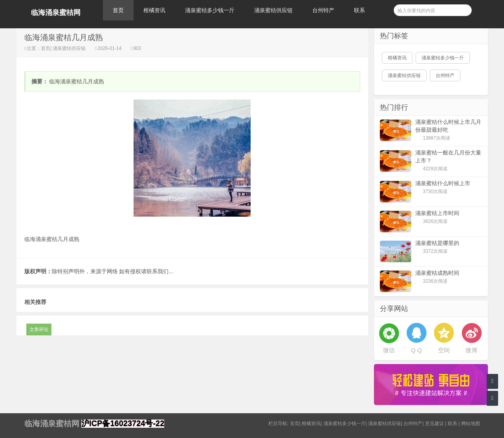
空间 (444, 350)
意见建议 (434, 423)
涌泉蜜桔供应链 (273, 10)
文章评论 (39, 329)
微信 (389, 350)
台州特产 (323, 10)
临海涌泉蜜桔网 (56, 13)
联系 (359, 10)
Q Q (416, 350)
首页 (118, 10)
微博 (471, 350)
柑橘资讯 (154, 10)
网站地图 (471, 423)
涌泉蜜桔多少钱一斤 (210, 10)
